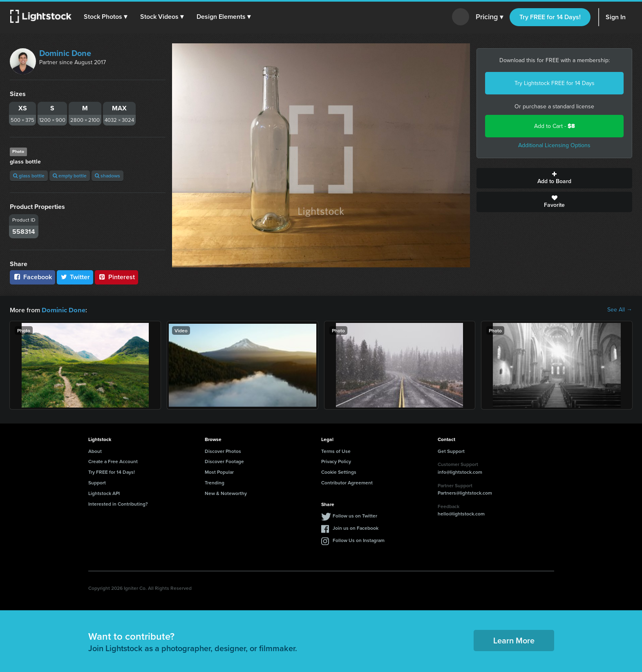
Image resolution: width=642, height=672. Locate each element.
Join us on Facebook (356, 528)
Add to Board (554, 178)
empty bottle (70, 176)
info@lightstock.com (460, 472)
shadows (107, 176)
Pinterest (116, 277)
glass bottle (29, 176)
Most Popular (219, 472)
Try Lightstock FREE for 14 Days (555, 83)
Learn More (514, 640)
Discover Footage (224, 461)
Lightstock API (104, 493)
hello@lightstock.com (461, 513)
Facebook (32, 277)
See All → (620, 310)
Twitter (75, 277)
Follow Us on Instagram (359, 540)
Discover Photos (223, 451)
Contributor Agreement (347, 482)
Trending (215, 482)
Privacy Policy (336, 461)
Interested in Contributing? (118, 503)
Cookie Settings (339, 472)
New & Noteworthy (226, 493)
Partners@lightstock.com (465, 492)
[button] (106, 17)
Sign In (616, 17)
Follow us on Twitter (355, 515)
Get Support (451, 451)
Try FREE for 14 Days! (550, 17)
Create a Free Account (113, 461)
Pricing (489, 17)
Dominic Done (65, 53)
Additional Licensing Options (554, 145)
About (95, 451)
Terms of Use (336, 451)
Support (97, 482)
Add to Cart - (555, 126)
